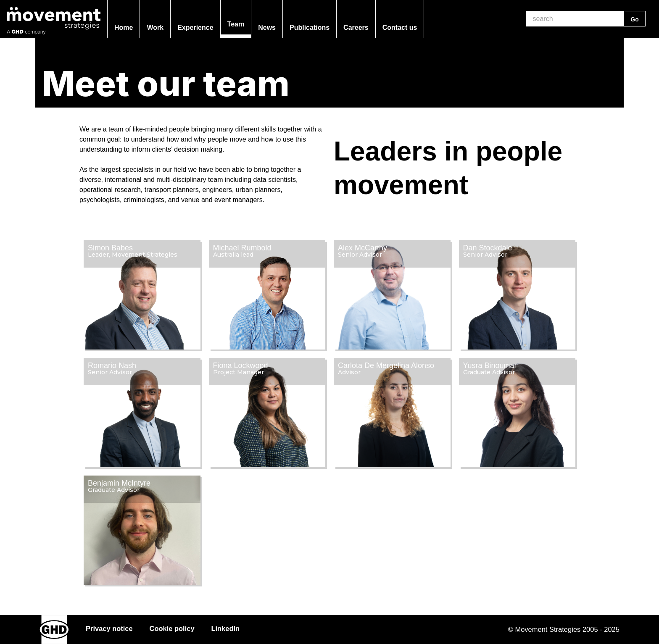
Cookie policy (172, 628)
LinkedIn (226, 628)
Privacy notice (109, 628)
